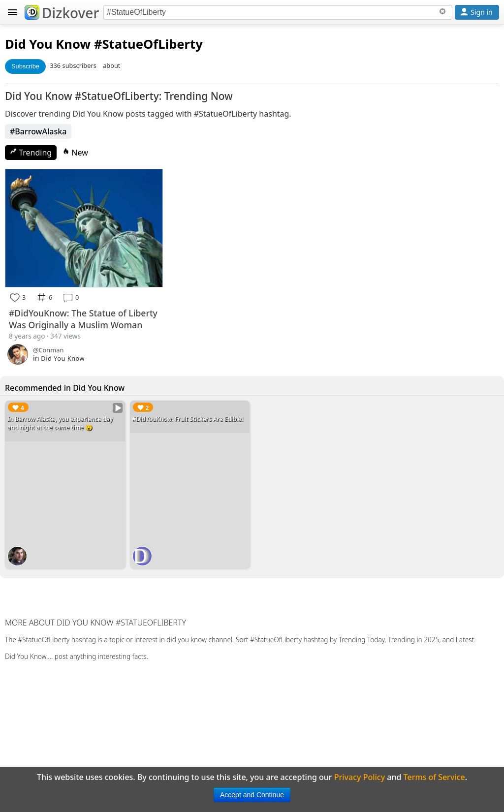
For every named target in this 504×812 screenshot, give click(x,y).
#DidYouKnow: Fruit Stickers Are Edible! (188, 419)
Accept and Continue (252, 795)
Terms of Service (434, 777)
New (75, 153)
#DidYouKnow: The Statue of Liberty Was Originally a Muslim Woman (83, 319)
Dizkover (62, 13)
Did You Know (48, 44)
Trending (31, 153)
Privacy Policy (360, 777)
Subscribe (25, 66)
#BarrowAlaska (38, 131)
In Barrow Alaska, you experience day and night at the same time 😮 (60, 423)
